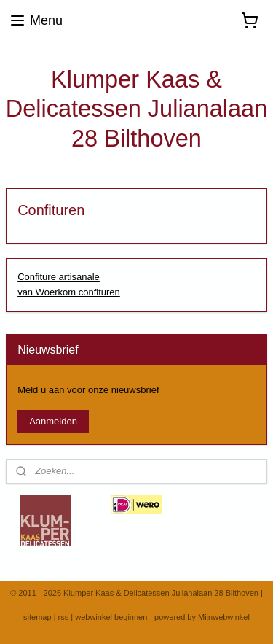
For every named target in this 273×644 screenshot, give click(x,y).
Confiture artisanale (59, 277)
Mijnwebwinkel (224, 617)
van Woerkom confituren (69, 292)
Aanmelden (53, 421)
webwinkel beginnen (111, 617)
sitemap (37, 617)
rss (64, 617)
